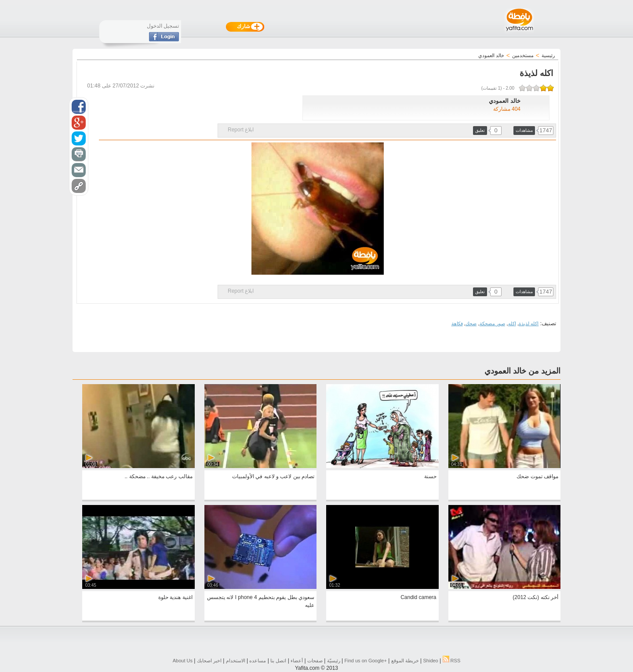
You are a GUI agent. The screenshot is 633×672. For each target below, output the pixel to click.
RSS (452, 661)
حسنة (430, 476)
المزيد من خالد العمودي (522, 371)
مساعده (258, 661)
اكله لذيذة (529, 323)
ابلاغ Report (241, 130)
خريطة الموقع (405, 661)
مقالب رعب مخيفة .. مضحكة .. (159, 476)
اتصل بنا (278, 661)
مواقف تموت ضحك (537, 476)
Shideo (430, 661)
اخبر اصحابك (209, 661)
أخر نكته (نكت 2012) (535, 597)
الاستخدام (236, 661)
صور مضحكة (492, 323)
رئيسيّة (334, 661)
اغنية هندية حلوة (175, 597)
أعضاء (297, 661)
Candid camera (418, 597)
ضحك (471, 323)
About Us (183, 661)
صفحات (315, 661)
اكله (512, 323)
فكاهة (457, 323)
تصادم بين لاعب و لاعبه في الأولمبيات (273, 476)
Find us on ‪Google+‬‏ (366, 661)
